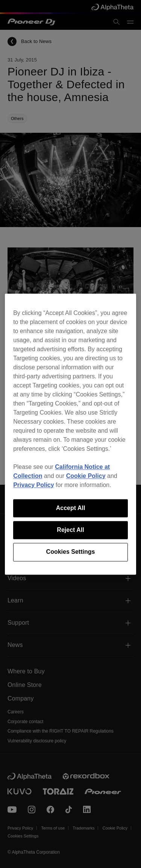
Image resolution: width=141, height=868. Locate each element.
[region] (70, 434)
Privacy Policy (34, 485)
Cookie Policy (86, 476)
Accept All (71, 508)
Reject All (70, 530)
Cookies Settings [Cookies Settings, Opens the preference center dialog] (71, 552)
